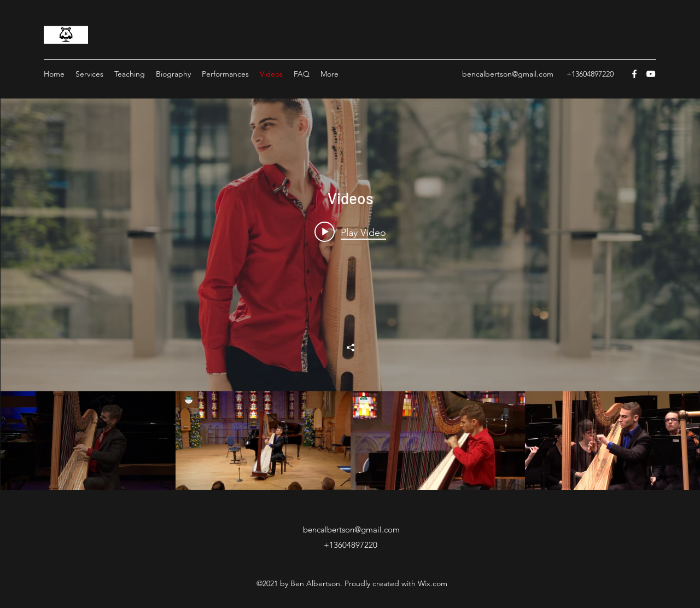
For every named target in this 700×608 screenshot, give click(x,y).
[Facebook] (634, 74)
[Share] (351, 348)
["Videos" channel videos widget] (350, 294)
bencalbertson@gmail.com (508, 74)
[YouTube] (651, 74)
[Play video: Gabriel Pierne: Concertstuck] (350, 232)
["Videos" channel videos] (350, 441)
